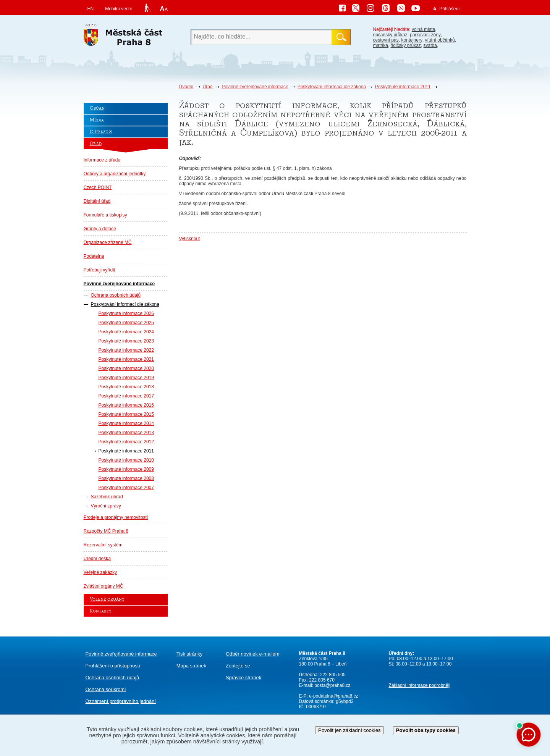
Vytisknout (190, 239)
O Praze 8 (101, 132)
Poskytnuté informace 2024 (126, 332)
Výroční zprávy (106, 506)
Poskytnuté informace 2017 (126, 396)
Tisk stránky (189, 654)
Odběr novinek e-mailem (253, 654)
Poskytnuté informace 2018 (126, 387)
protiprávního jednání (121, 701)
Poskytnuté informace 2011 (403, 87)
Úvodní (186, 87)
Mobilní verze (119, 9)
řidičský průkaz (406, 45)
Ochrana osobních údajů (116, 295)
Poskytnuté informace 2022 (126, 350)
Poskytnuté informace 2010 (126, 460)
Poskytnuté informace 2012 (126, 442)
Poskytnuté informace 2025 (126, 323)
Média (97, 120)
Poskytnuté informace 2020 (126, 368)
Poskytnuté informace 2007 (126, 488)
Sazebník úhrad (107, 497)
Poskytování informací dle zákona (332, 87)
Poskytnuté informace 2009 (126, 469)
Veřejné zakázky (100, 572)
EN (91, 9)
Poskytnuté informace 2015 (126, 414)
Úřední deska (97, 559)
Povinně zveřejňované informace (255, 87)
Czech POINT (98, 187)
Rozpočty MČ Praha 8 (106, 531)
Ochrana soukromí (106, 689)
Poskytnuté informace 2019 (126, 378)
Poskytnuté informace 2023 (126, 341)
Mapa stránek (191, 666)
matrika (381, 45)
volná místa (423, 29)
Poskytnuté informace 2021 (126, 359)
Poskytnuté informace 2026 (126, 313)
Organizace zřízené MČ (108, 242)
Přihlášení (449, 9)
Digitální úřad (97, 201)
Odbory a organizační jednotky (115, 174)
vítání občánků (440, 40)
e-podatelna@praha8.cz (333, 696)
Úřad (208, 87)
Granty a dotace (100, 229)
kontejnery (412, 40)
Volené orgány (107, 599)
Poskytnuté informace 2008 (126, 478)
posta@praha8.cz (332, 685)
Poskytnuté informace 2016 (126, 405)
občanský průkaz (390, 35)
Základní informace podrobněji (420, 685)
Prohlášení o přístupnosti (113, 666)
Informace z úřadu (102, 160)
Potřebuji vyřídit (99, 270)
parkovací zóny (425, 35)
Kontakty (100, 611)
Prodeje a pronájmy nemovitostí (116, 517)
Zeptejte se (238, 666)
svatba (430, 45)
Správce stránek (243, 678)
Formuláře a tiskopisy (105, 215)
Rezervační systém (103, 545)
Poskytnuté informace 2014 (126, 423)
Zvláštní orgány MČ (104, 586)
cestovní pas (386, 40)
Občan (97, 108)
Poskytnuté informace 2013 (126, 433)
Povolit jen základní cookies (349, 730)
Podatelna (94, 256)
